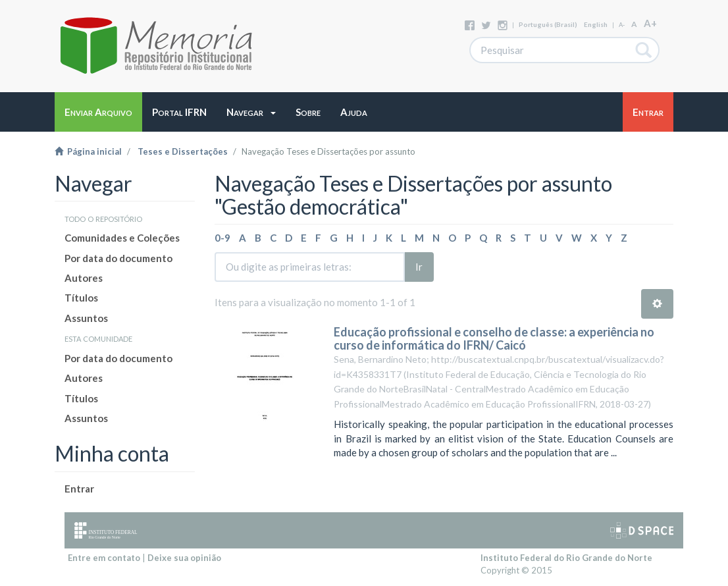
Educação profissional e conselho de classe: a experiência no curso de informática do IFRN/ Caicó (494, 338)
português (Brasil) (548, 24)
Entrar (79, 489)
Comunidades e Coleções (122, 238)
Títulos (81, 298)
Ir (419, 267)
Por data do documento (118, 258)
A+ (650, 23)
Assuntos (86, 318)
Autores (84, 278)
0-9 (222, 238)
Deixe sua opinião (184, 558)
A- (622, 25)
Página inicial (88, 151)
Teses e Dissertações (183, 151)
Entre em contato (104, 558)
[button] (251, 112)
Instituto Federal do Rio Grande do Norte (566, 558)
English (596, 24)
